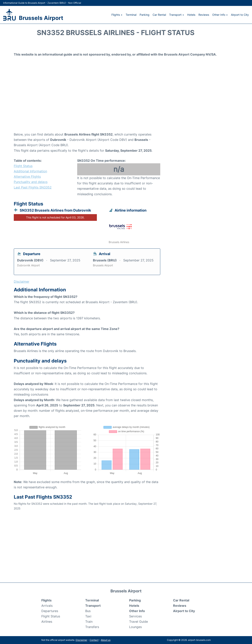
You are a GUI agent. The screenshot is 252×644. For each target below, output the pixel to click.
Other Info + (220, 15)
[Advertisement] (126, 100)
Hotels (191, 15)
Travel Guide (139, 622)
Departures (50, 611)
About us (106, 640)
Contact (94, 640)
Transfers (92, 627)
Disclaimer (81, 640)
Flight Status (23, 166)
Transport (93, 606)
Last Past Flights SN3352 (33, 187)
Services (135, 616)
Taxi (88, 616)
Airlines (47, 622)
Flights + (117, 15)
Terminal (131, 15)
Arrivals (47, 606)
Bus (88, 611)
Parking (145, 15)
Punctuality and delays (31, 182)
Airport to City (240, 15)
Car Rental (159, 15)
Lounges (135, 627)
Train (89, 622)
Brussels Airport (41, 18)
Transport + (177, 15)
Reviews (204, 15)
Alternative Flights (27, 177)
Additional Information (30, 171)
